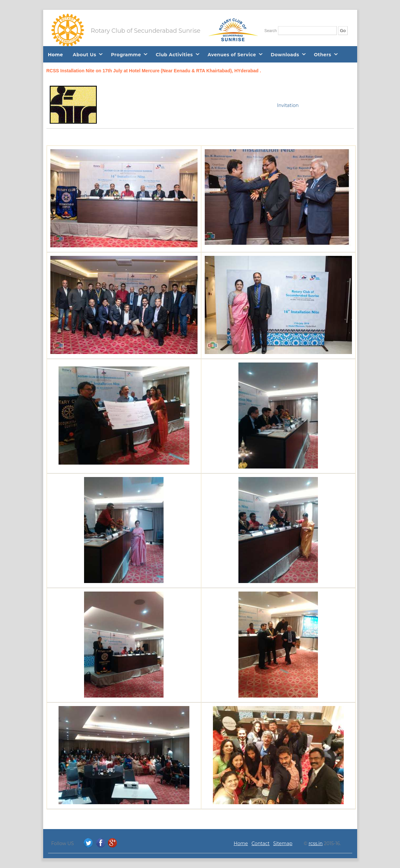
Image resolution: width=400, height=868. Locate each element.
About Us (85, 55)
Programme (126, 55)
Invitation (288, 105)
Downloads (285, 55)
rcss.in (315, 843)
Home (56, 55)
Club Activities (174, 55)
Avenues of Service (232, 55)
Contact (261, 843)
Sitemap (283, 843)
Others (323, 55)
